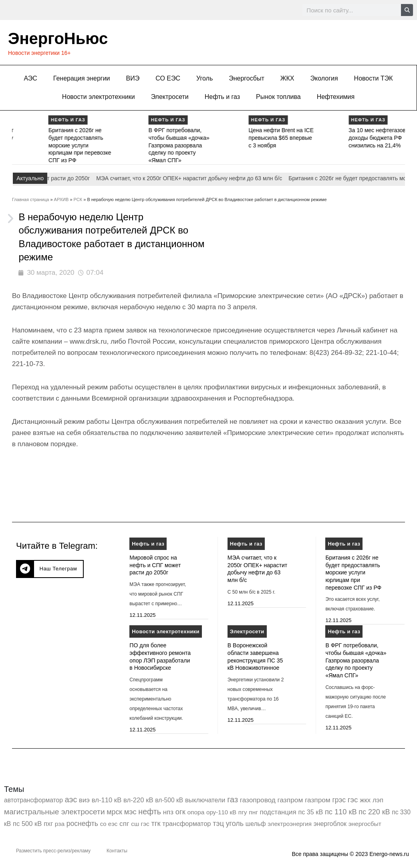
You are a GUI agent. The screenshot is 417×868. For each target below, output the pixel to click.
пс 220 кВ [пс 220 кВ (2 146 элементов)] (374, 812)
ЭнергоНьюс (58, 38)
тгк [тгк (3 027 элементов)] (156, 823)
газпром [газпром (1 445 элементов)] (290, 800)
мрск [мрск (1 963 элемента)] (114, 812)
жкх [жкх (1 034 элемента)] (365, 800)
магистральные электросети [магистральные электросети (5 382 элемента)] (54, 812)
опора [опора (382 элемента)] (196, 812)
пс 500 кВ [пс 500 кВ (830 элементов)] (27, 824)
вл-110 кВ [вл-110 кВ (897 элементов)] (107, 800)
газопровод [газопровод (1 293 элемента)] (258, 800)
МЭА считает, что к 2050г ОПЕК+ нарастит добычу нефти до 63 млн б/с (38, 138)
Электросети (170, 97)
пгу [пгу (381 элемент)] (243, 812)
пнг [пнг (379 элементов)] (253, 812)
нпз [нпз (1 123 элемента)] (168, 812)
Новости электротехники (99, 97)
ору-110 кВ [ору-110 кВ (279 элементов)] (221, 812)
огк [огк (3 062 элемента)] (180, 812)
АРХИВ (61, 199)
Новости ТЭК (374, 78)
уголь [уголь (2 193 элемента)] (235, 824)
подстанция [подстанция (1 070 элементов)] (278, 812)
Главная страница (30, 199)
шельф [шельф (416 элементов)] (256, 824)
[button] (50, 569)
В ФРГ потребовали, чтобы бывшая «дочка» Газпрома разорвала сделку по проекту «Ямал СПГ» (236, 145)
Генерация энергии (82, 78)
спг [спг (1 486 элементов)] (124, 824)
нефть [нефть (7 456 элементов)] (150, 812)
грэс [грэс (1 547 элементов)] (339, 800)
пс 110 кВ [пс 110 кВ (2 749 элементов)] (341, 812)
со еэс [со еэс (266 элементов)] (109, 824)
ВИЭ (133, 78)
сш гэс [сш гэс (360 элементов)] (140, 824)
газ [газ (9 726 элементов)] (233, 800)
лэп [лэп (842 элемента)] (378, 800)
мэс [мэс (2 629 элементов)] (130, 812)
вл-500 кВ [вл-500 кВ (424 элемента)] (169, 800)
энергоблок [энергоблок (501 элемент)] (330, 824)
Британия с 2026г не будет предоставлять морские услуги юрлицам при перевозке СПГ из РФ (137, 145)
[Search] (407, 10)
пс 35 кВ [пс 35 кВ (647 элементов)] (310, 812)
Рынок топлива (278, 97)
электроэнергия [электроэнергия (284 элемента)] (290, 824)
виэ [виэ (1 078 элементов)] (84, 800)
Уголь (204, 78)
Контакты (117, 851)
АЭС (30, 78)
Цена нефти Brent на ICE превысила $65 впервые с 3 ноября (338, 138)
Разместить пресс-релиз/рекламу (53, 851)
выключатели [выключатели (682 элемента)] (205, 800)
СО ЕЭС (168, 78)
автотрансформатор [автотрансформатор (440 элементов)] (33, 800)
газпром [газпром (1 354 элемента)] (318, 800)
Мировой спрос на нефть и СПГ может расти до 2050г (155, 565)
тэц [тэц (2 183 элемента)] (218, 824)
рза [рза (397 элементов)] (60, 824)
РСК (78, 199)
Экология (324, 78)
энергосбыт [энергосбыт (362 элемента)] (365, 824)
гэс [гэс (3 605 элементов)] (353, 800)
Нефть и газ (222, 97)
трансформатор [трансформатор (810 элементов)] (186, 824)
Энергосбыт (247, 78)
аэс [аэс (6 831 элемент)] (71, 800)
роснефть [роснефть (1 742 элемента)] (82, 824)
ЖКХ (287, 78)
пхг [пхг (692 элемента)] (48, 824)
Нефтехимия (336, 97)
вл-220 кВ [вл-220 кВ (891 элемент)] (138, 800)
